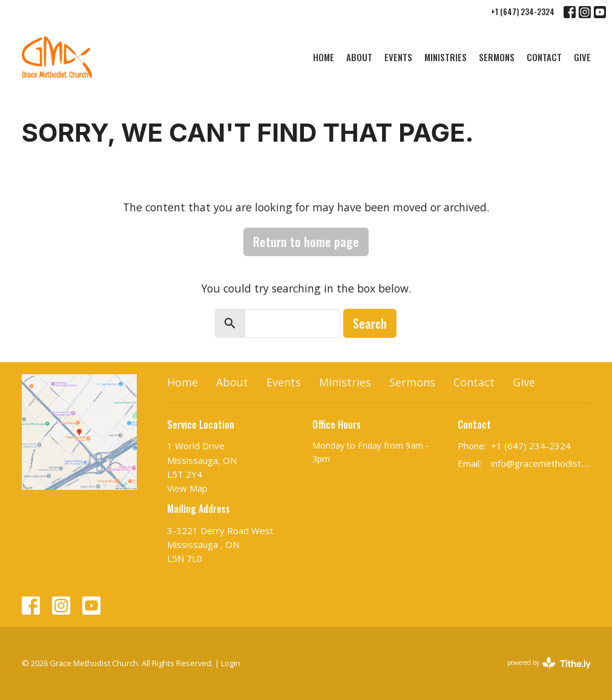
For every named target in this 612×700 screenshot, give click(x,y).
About (359, 57)
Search (370, 323)
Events (398, 57)
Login (231, 663)
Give (582, 57)
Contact (544, 57)
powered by (549, 663)
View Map (187, 488)
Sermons (497, 57)
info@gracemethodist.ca (541, 463)
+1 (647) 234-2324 (523, 12)
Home (324, 57)
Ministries (446, 57)
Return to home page (306, 242)
